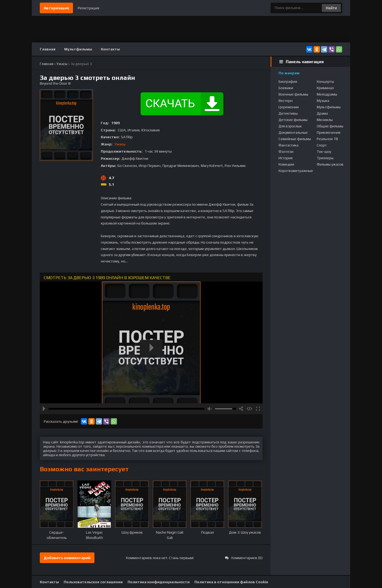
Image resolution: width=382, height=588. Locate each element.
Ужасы (120, 144)
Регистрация (88, 8)
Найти (331, 8)
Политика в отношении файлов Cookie (231, 582)
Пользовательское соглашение (93, 582)
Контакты (110, 49)
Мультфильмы (78, 49)
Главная (48, 49)
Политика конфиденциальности (159, 582)
